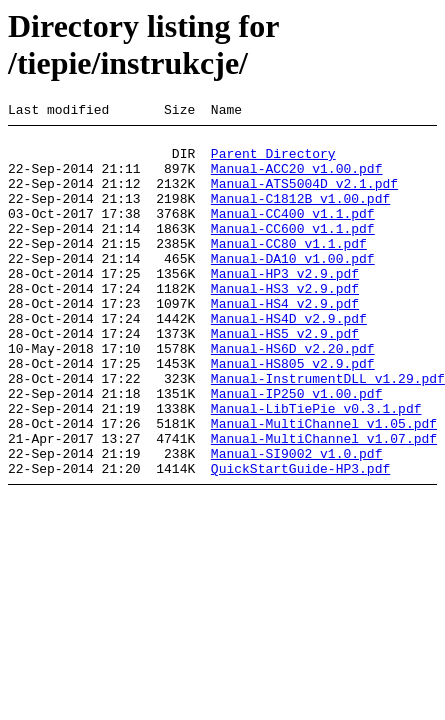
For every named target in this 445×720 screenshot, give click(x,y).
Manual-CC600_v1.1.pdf (293, 252)
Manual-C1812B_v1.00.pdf (300, 216)
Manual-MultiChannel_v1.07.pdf (324, 504)
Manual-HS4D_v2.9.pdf (289, 360)
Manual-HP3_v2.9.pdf (285, 306)
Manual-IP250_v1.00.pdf (297, 450)
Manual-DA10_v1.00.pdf (293, 288)
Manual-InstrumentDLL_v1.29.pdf (328, 432)
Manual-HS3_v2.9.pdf (285, 324)
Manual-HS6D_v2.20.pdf (293, 396)
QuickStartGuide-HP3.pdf (300, 540)
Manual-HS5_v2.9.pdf (285, 378)
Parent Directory (273, 162)
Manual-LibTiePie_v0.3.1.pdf (316, 468)
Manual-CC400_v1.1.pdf (293, 234)
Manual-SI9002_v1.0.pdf (297, 522)
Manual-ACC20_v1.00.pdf (297, 180)
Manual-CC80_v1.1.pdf (289, 270)
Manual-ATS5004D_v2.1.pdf (304, 198)
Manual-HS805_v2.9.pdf (293, 414)
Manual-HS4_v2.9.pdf (285, 342)
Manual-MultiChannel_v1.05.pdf (324, 486)
